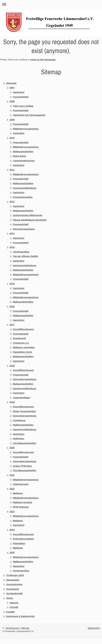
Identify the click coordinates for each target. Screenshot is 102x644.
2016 (12, 306)
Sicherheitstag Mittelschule (28, 215)
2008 (12, 101)
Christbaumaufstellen (24, 443)
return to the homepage (43, 60)
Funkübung (19, 420)
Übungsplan (13, 580)
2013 (12, 233)
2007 (12, 88)
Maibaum (18, 493)
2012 (12, 202)
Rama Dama (19, 156)
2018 (12, 366)
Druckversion (11, 628)
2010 (12, 138)
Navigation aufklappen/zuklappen (51, 4)
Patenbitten (19, 543)
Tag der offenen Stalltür (25, 256)
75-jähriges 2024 (15, 575)
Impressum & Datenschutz (20, 616)
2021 (12, 475)
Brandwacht (19, 338)
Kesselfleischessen (23, 329)
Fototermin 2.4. (21, 343)
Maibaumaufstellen (23, 152)
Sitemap (25, 628)
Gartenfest (19, 92)
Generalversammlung (24, 379)
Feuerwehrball (21, 97)
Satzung (14, 603)
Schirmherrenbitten (23, 539)
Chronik (14, 607)
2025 (12, 553)
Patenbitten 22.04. (23, 352)
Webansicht (94, 628)
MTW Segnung (21, 507)
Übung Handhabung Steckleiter (30, 220)
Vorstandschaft (14, 593)
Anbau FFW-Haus (22, 466)
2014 (12, 247)
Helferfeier (19, 439)
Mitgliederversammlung (26, 129)
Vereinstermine (14, 584)
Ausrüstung (13, 589)
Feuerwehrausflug (23, 197)
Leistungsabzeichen (24, 161)
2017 (12, 325)
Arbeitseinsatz (21, 484)
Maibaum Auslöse (22, 502)
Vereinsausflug (21, 252)
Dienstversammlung (24, 229)
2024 (12, 530)
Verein (10, 598)
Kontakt (10, 612)
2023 (12, 512)
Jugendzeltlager (22, 398)
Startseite (11, 83)
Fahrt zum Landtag (23, 106)
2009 (12, 120)
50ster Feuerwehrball (24, 411)
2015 (12, 284)
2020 (12, 448)
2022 (12, 489)
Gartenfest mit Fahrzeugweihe (29, 115)
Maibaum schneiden (24, 347)
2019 (12, 402)
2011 (12, 170)
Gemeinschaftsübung (24, 188)
